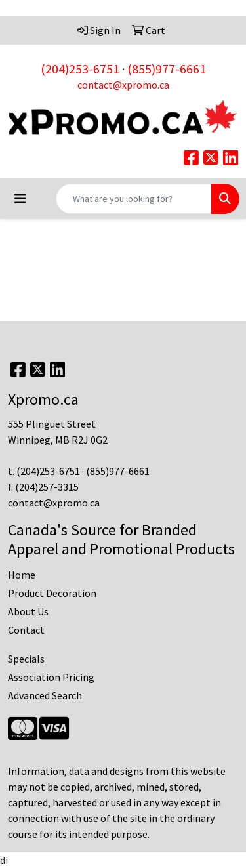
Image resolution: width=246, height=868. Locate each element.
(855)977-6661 (167, 69)
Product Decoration (52, 593)
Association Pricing (51, 677)
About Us (28, 611)
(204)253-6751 (80, 69)
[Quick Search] (134, 199)
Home (22, 575)
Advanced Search (45, 695)
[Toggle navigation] (20, 199)
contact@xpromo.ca (123, 85)
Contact (26, 630)
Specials (26, 659)
